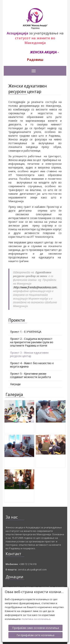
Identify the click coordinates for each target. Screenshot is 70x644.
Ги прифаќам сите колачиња (35, 633)
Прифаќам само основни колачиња (35, 626)
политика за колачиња (36, 617)
